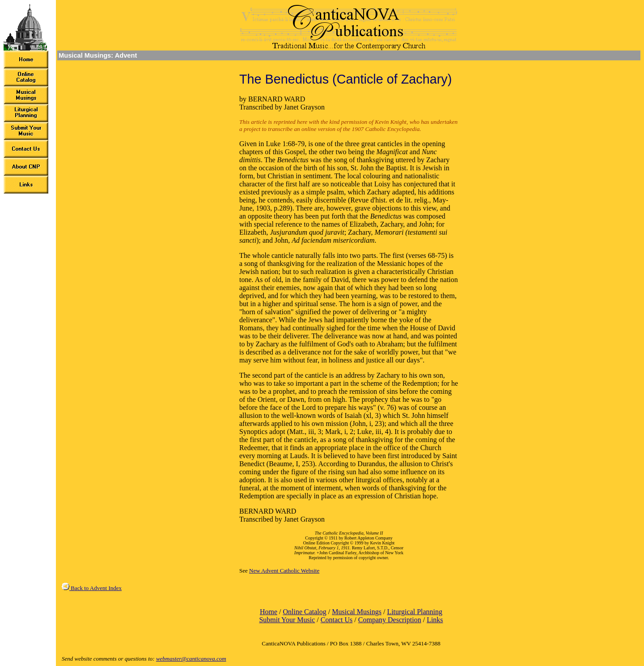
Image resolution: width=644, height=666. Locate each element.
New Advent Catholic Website (284, 571)
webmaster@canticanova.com (191, 659)
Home (269, 612)
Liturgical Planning (415, 612)
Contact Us (337, 620)
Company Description (390, 620)
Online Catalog (304, 612)
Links (435, 620)
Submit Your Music (287, 620)
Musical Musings (357, 612)
